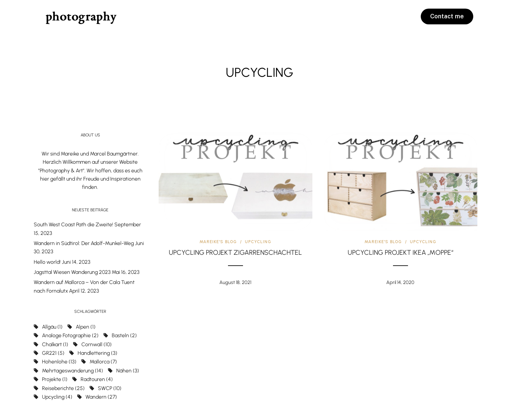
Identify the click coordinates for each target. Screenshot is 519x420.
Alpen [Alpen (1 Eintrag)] (86, 327)
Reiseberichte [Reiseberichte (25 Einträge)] (63, 388)
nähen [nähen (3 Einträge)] (128, 371)
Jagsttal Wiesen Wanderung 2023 (72, 272)
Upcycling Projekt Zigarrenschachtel (235, 253)
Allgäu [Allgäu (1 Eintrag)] (52, 327)
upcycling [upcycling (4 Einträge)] (57, 397)
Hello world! (47, 262)
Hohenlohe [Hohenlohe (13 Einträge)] (59, 362)
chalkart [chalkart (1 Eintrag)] (55, 345)
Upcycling (258, 242)
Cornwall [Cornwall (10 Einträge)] (97, 345)
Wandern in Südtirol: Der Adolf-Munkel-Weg (84, 243)
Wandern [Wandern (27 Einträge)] (101, 397)
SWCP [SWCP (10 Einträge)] (110, 388)
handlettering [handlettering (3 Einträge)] (97, 353)
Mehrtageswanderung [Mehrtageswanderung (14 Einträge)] (73, 371)
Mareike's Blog (218, 242)
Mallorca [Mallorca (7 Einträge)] (103, 362)
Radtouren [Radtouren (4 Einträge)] (97, 379)
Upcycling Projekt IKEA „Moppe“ (400, 253)
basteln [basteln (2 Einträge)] (124, 336)
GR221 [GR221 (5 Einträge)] (53, 353)
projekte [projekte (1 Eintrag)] (55, 379)
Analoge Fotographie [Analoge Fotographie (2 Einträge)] (70, 336)
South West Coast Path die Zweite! (73, 225)
